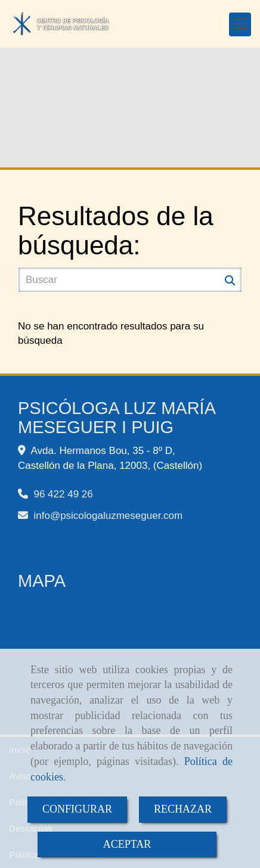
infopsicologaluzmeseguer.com (108, 516)
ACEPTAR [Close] (127, 844)
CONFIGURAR (77, 809)
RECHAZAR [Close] (183, 809)
